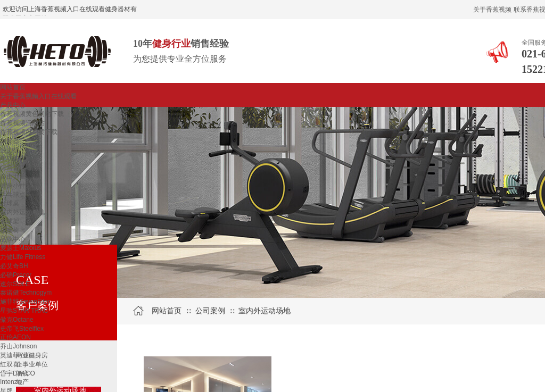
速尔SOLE (15, 284)
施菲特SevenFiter (25, 302)
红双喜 (10, 364)
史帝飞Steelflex (22, 329)
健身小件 (13, 186)
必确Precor (16, 275)
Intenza (10, 382)
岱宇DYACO (18, 373)
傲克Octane (17, 320)
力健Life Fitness (23, 257)
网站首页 (13, 87)
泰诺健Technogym (26, 293)
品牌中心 (13, 239)
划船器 (10, 141)
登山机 (10, 150)
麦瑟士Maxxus (20, 248)
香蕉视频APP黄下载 (29, 132)
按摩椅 (10, 230)
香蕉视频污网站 (22, 123)
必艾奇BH (14, 266)
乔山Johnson (18, 346)
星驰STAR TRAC (24, 311)
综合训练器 (16, 168)
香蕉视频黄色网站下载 (32, 114)
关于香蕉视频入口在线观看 (38, 96)
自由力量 (13, 177)
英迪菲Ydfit (16, 355)
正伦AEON (15, 337)
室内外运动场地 (22, 212)
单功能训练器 (19, 159)
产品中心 (13, 105)
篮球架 (10, 221)
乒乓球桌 (13, 195)
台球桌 (10, 203)
